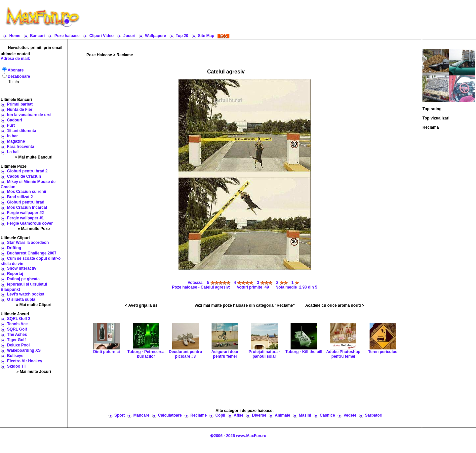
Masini (305, 415)
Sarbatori (374, 415)
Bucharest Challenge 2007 (32, 253)
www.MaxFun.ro (251, 436)
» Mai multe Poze (34, 229)
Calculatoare (170, 415)
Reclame (125, 55)
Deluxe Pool (18, 345)
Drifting (14, 248)
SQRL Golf (17, 329)
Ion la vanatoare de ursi (29, 115)
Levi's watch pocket (26, 294)
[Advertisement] (279, 17)
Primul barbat (20, 104)
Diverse (259, 415)
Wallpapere (156, 36)
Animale (282, 415)
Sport (119, 415)
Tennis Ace (17, 324)
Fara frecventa (20, 147)
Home (15, 36)
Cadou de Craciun (24, 176)
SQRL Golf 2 (19, 319)
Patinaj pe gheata (23, 279)
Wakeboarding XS (24, 350)
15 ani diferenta (21, 131)
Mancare (141, 415)
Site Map (206, 36)
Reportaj (15, 274)
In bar (12, 136)
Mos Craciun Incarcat (27, 207)
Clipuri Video (101, 36)
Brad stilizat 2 (20, 197)
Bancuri (38, 36)
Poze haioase (67, 36)
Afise (238, 415)
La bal (13, 152)
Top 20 (182, 36)
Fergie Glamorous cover (30, 223)
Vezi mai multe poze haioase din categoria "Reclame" (245, 305)
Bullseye (15, 356)
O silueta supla (21, 299)
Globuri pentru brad (26, 202)
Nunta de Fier (20, 110)
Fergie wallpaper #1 (25, 218)
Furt (11, 125)
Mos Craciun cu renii (26, 192)
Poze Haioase (99, 55)
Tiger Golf (16, 340)
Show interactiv (22, 268)
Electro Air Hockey (24, 361)
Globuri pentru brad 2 (27, 171)
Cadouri (14, 120)
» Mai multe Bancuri (34, 157)
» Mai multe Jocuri (34, 372)
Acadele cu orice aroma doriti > (335, 305)
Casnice (327, 415)
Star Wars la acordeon (28, 243)
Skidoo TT (17, 366)
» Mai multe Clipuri (34, 305)
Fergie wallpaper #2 (25, 213)
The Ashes (17, 335)
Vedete (350, 415)
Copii (220, 415)
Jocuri (129, 36)
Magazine (16, 141)
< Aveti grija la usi (142, 305)
